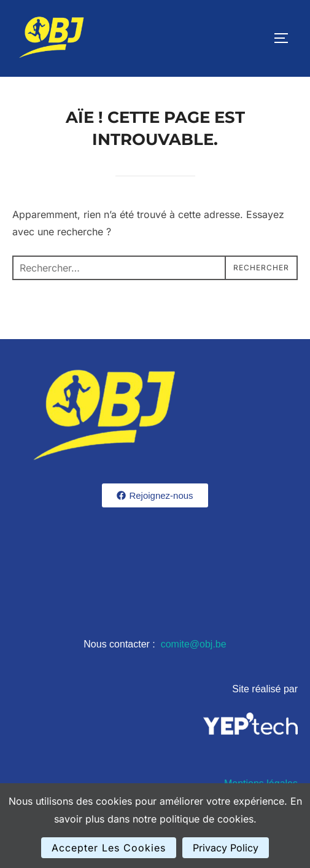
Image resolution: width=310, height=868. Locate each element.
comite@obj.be (194, 644)
